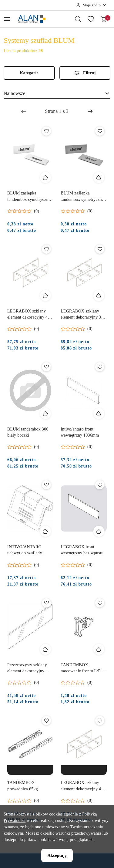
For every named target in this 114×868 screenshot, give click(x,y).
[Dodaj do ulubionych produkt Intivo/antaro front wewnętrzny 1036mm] (100, 367)
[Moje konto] (91, 5)
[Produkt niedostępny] (30, 770)
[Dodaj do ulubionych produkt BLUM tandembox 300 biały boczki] (46, 367)
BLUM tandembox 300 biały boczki (28, 432)
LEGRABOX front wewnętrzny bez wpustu (82, 550)
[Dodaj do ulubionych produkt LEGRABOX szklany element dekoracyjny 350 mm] (100, 249)
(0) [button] (37, 211)
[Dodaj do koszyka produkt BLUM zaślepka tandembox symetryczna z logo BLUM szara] (99, 177)
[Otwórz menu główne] (7, 19)
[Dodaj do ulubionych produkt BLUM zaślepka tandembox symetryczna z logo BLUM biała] (46, 131)
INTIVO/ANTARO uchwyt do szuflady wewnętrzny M (25, 550)
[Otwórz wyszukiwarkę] (78, 19)
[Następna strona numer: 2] (90, 111)
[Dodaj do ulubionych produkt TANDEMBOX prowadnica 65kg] (46, 721)
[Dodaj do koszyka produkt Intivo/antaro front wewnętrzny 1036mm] (99, 414)
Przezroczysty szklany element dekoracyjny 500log (27, 668)
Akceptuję (57, 855)
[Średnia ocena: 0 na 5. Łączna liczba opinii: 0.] (23, 211)
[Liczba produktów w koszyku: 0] (103, 19)
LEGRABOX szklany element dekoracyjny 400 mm (83, 786)
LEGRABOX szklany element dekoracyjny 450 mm (30, 315)
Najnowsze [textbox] (14, 93)
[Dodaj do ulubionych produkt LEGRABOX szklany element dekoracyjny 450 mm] (46, 249)
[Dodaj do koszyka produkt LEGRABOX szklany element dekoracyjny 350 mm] (99, 296)
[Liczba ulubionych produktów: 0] (91, 19)
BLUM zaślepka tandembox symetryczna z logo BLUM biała (29, 197)
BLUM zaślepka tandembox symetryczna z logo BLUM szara (82, 197)
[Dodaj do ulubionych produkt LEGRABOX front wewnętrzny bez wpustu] (100, 485)
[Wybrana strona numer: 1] (57, 111)
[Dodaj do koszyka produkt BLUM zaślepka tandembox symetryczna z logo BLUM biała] (45, 177)
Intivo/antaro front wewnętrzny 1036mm (80, 432)
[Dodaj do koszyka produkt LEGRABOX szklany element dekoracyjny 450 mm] (45, 296)
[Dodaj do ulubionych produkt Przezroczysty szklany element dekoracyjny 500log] (46, 603)
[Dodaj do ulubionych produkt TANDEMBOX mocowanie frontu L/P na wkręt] (100, 603)
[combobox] (57, 93)
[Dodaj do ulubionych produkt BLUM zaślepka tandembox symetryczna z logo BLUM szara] (100, 131)
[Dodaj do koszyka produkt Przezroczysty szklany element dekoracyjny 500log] (45, 649)
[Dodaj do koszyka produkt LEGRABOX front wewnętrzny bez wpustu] (99, 531)
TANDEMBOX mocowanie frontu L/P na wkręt (83, 668)
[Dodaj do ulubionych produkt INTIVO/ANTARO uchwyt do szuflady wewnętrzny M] (46, 485)
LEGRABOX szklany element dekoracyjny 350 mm (83, 315)
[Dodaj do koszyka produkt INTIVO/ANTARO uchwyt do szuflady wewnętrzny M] (45, 531)
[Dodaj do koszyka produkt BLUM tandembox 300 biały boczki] (45, 414)
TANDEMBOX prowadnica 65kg (23, 786)
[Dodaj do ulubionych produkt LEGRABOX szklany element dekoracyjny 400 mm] (100, 721)
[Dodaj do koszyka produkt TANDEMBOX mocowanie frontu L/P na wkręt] (99, 649)
